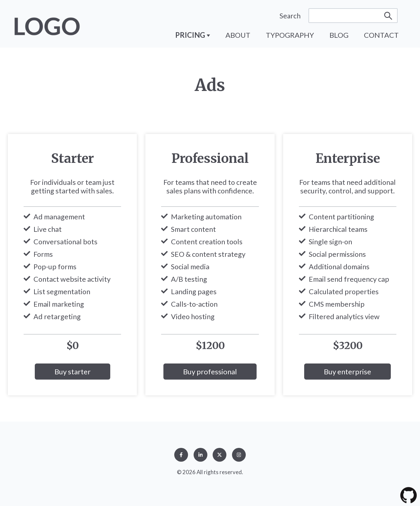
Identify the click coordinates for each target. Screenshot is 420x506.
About (238, 35)
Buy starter (73, 372)
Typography (290, 35)
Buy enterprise (347, 372)
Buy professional (210, 372)
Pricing (191, 35)
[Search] (353, 16)
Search (290, 16)
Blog (339, 35)
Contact (381, 35)
